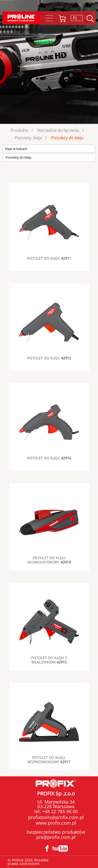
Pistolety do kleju (67, 138)
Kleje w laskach (16, 149)
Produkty (19, 130)
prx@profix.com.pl (56, 837)
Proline (22, 18)
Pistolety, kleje (28, 138)
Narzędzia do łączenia (58, 130)
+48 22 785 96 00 (59, 811)
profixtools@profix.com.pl (56, 817)
